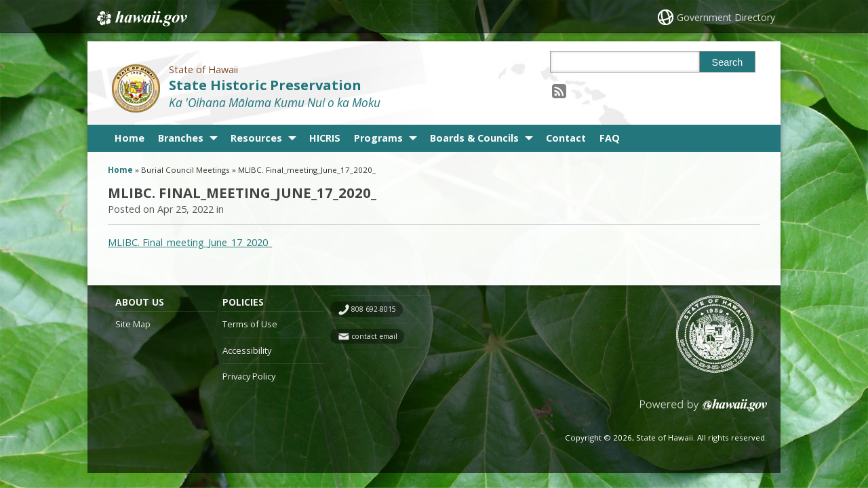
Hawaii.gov (141, 18)
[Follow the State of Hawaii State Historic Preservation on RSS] (559, 90)
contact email (374, 336)
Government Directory (726, 17)
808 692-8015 (374, 309)
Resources (256, 138)
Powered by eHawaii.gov (704, 410)
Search (728, 62)
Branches (181, 138)
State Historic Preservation (265, 85)
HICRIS (325, 138)
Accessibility (247, 350)
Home (130, 138)
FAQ (610, 138)
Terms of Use (250, 324)
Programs (378, 138)
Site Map (133, 324)
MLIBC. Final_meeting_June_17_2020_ (190, 242)
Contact (566, 138)
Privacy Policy (249, 376)
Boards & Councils (474, 138)
